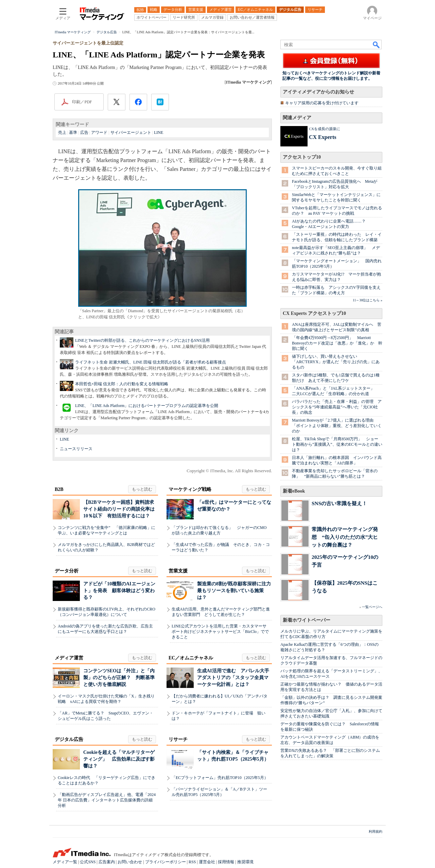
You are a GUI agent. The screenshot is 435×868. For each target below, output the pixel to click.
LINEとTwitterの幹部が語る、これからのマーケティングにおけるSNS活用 (142, 340)
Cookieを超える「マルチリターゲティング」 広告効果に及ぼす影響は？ (119, 759)
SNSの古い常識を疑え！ (339, 503)
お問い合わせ (130, 862)
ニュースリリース (76, 449)
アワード (99, 132)
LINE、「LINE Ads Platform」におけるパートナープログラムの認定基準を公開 (147, 406)
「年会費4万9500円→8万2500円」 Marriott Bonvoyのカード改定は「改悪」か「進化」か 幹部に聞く (337, 343)
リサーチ (178, 739)
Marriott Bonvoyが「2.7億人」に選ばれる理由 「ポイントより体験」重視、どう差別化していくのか (337, 426)
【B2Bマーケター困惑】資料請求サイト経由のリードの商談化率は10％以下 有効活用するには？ (119, 509)
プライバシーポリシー (166, 862)
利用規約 (376, 831)
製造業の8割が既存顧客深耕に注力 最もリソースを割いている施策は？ (236, 591)
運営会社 (207, 862)
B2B (59, 489)
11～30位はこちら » (368, 300)
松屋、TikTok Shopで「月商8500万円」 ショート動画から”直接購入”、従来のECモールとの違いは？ (337, 444)
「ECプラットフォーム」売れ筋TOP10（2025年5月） (220, 778)
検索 (377, 45)
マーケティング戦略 (190, 489)
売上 (62, 132)
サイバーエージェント (131, 132)
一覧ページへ (372, 607)
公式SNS (88, 862)
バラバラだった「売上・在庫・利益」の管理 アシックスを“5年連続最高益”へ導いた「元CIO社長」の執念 (337, 407)
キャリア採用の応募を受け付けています (322, 103)
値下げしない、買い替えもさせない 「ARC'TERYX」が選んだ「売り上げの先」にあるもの (336, 362)
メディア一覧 (65, 862)
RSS (192, 862)
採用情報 (226, 862)
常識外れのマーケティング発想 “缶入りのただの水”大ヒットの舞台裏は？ (345, 537)
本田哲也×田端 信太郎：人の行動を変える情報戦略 (122, 384)
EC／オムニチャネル (191, 658)
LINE (159, 132)
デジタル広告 (69, 739)
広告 (84, 132)
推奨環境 (245, 862)
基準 (73, 132)
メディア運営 (69, 658)
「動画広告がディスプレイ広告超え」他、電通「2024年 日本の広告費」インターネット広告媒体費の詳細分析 (107, 800)
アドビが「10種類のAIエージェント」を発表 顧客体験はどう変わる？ (119, 591)
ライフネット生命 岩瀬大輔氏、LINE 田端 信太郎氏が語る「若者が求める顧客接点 (151, 362)
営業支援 (178, 571)
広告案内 (107, 862)
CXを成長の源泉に (325, 129)
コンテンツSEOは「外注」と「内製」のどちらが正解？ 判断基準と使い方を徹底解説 (119, 678)
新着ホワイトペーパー (307, 620)
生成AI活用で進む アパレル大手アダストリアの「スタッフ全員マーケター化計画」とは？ (233, 678)
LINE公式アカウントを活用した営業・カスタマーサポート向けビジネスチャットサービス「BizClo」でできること (220, 632)
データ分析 (67, 571)
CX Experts (323, 137)
